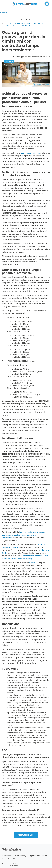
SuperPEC (34, 563)
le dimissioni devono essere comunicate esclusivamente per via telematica (24, 535)
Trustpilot (4, 12)
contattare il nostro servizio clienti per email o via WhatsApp (25, 557)
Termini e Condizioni (10, 858)
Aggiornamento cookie (38, 856)
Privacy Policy (7, 856)
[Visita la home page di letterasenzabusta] (26, 4)
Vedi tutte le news (26, 835)
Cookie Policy (21, 856)
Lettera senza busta (30, 153)
